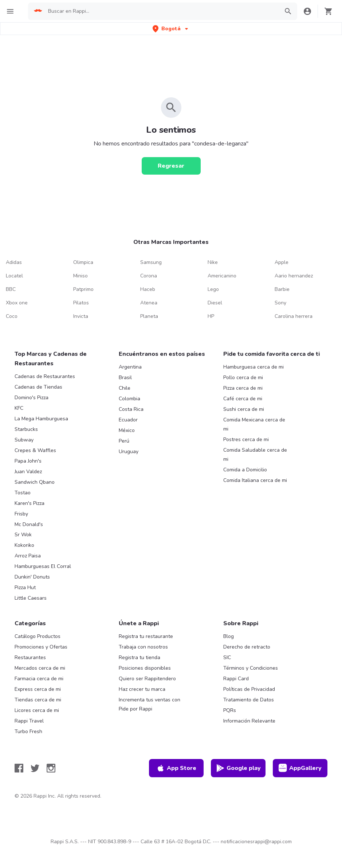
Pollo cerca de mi (243, 377)
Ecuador (128, 420)
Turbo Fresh (28, 731)
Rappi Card (236, 679)
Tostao (23, 493)
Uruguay (129, 451)
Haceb (148, 289)
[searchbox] (161, 11)
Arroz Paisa (28, 556)
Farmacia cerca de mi (39, 679)
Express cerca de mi (38, 689)
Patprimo (83, 289)
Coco (12, 316)
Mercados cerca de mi (40, 668)
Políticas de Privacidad (249, 689)
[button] (171, 29)
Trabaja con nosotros (143, 647)
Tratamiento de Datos (249, 700)
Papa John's (28, 461)
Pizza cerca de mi (243, 388)
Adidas (14, 262)
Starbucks (26, 429)
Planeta (149, 316)
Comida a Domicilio (245, 470)
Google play (238, 768)
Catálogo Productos (38, 636)
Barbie (282, 289)
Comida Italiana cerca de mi (255, 480)
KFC (19, 408)
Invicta (81, 316)
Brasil (125, 377)
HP (211, 316)
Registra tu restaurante (146, 636)
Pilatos (81, 303)
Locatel (14, 276)
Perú (124, 441)
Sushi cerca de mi (244, 409)
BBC (11, 289)
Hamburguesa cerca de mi (253, 367)
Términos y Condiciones (251, 668)
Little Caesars (31, 598)
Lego (213, 289)
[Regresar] (171, 166)
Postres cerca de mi (246, 439)
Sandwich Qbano (35, 482)
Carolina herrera (294, 316)
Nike (213, 262)
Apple (282, 262)
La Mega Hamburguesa (41, 419)
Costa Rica (131, 409)
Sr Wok (23, 535)
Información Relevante (249, 721)
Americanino (222, 276)
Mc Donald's (29, 524)
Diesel (215, 303)
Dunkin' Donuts (32, 577)
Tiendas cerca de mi (38, 700)
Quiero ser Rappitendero (147, 679)
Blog (229, 636)
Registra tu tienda (139, 657)
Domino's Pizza (32, 398)
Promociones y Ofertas (41, 647)
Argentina (130, 367)
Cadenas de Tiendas (38, 387)
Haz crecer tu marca (142, 689)
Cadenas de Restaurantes (45, 376)
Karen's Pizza (30, 503)
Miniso (80, 276)
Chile (125, 388)
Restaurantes (30, 657)
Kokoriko (24, 545)
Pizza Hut (25, 587)
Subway (24, 440)
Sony (280, 303)
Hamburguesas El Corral (43, 566)
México (127, 430)
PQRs (230, 710)
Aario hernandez (294, 276)
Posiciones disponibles (145, 668)
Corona (149, 276)
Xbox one (17, 303)
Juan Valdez (28, 472)
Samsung (151, 262)
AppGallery (300, 768)
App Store (176, 768)
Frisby (21, 514)
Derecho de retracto (247, 647)
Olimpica (83, 262)
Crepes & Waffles (35, 450)
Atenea (149, 303)
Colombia (129, 399)
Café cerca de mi (243, 399)
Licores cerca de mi (37, 710)
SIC (227, 657)
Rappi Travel (29, 721)
